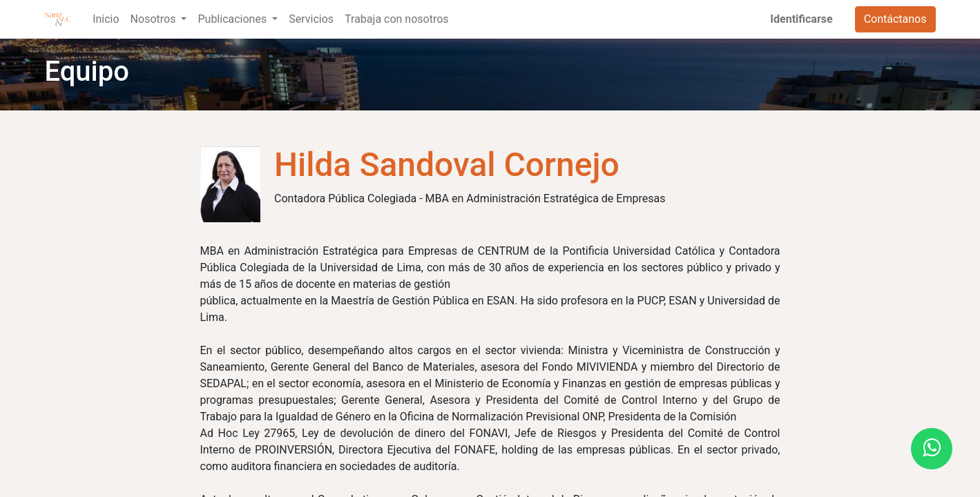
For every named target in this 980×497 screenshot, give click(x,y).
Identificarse (801, 19)
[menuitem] (106, 19)
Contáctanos (895, 19)
